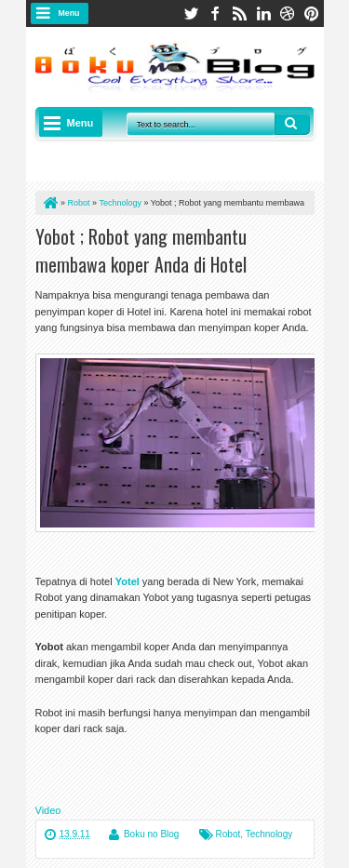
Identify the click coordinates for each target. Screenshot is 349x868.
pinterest (312, 13)
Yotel (128, 581)
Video (48, 810)
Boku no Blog (152, 834)
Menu (69, 13)
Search (292, 124)
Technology (269, 834)
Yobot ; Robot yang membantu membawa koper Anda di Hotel (141, 250)
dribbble (288, 13)
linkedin (263, 13)
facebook (215, 13)
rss (239, 13)
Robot (228, 834)
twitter (191, 13)
